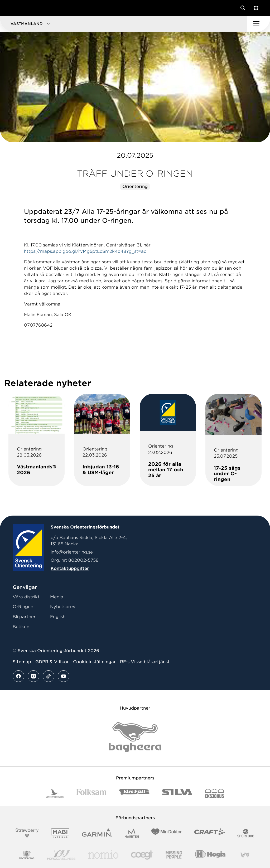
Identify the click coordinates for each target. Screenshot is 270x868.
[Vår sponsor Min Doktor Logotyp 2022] (167, 833)
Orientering (135, 186)
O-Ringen (23, 607)
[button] (123, 24)
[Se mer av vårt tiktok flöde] (49, 676)
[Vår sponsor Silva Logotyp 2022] (177, 793)
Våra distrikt (26, 597)
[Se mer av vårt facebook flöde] (18, 676)
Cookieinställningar (94, 662)
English (58, 617)
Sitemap (22, 662)
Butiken (21, 627)
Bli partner (24, 617)
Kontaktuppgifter (70, 568)
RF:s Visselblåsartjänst (145, 662)
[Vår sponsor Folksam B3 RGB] (91, 793)
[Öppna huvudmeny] (258, 24)
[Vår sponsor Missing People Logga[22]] (174, 855)
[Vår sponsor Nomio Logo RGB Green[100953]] (103, 855)
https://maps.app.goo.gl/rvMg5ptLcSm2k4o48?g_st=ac (85, 251)
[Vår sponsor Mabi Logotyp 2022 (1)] (60, 833)
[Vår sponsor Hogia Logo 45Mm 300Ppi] (210, 855)
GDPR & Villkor (52, 662)
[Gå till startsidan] (14, 8)
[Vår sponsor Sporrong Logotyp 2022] (27, 855)
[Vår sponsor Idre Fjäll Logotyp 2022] (134, 793)
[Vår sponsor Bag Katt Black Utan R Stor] (135, 737)
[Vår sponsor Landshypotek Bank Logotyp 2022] (55, 793)
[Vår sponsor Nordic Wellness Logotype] (61, 855)
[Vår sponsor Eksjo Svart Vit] (214, 793)
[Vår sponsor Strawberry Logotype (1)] (27, 833)
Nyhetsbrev (63, 607)
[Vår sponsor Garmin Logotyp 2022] (97, 833)
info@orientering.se (72, 552)
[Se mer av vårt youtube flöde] (64, 676)
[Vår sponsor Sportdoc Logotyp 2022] (246, 833)
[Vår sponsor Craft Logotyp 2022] (209, 833)
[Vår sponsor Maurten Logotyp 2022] (132, 833)
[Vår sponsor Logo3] (142, 855)
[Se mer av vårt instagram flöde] (33, 676)
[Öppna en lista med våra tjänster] (255, 8)
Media (57, 597)
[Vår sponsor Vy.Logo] (245, 855)
